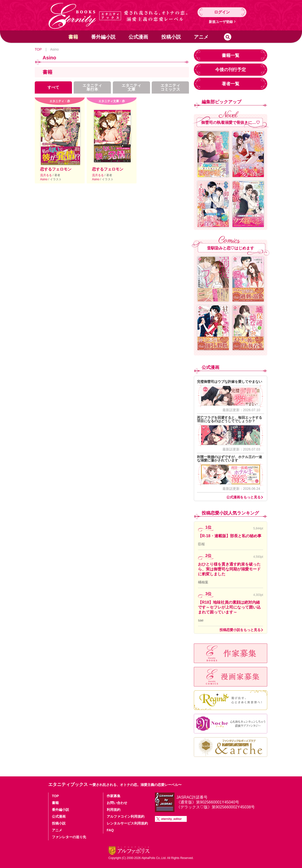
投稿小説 (171, 37)
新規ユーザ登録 (221, 22)
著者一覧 (231, 84)
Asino (44, 179)
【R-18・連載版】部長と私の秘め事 (230, 536)
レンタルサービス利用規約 (127, 823)
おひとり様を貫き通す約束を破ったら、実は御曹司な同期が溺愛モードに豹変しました (229, 569)
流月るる (46, 175)
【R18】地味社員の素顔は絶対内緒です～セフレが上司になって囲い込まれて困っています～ (229, 607)
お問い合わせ (117, 803)
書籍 (73, 37)
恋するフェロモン (56, 169)
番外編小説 (103, 37)
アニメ (201, 37)
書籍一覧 (231, 55)
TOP (38, 49)
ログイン (222, 12)
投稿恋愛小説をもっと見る (240, 630)
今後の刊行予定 (231, 70)
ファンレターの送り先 (69, 837)
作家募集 (114, 796)
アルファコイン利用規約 (126, 816)
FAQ (110, 830)
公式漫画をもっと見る (244, 497)
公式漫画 (138, 37)
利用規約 (114, 810)
